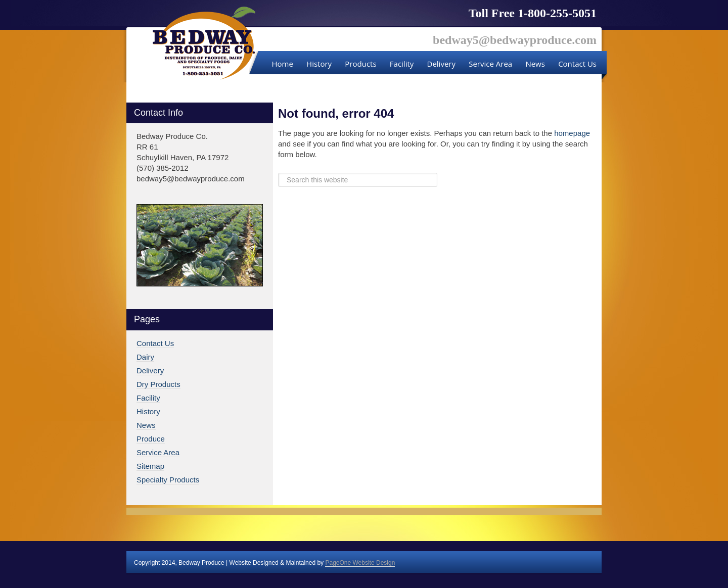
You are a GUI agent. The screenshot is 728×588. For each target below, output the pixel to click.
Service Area (158, 452)
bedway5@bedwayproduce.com (515, 40)
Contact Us (155, 343)
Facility (148, 398)
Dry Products (158, 384)
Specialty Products (168, 480)
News (146, 425)
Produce (151, 439)
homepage (572, 133)
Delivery (150, 371)
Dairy (145, 357)
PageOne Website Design (360, 563)
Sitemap (150, 466)
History (148, 411)
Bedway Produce (204, 43)
